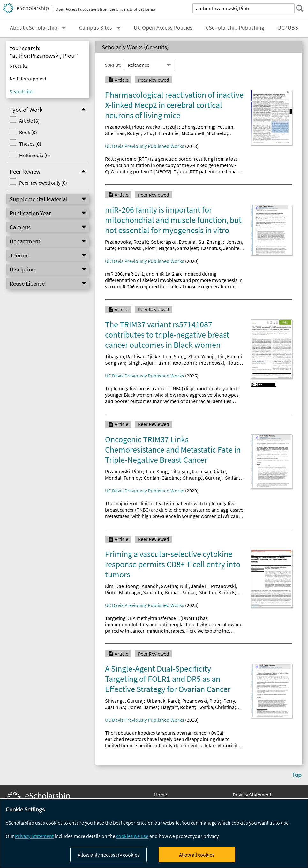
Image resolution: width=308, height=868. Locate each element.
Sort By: (113, 65)
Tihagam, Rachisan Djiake (132, 356)
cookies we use (132, 836)
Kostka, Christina (216, 707)
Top (297, 775)
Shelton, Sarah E (217, 592)
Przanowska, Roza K (126, 242)
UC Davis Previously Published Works (145, 146)
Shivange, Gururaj (202, 478)
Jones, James (143, 707)
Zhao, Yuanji (201, 356)
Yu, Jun (225, 127)
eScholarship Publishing (235, 28)
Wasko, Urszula (162, 127)
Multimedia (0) (35, 155)
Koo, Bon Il (184, 363)
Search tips (22, 91)
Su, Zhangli (211, 242)
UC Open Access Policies (163, 28)
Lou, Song (174, 356)
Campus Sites (96, 28)
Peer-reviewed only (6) (43, 183)
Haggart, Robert (178, 707)
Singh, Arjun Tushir (149, 363)
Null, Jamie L (194, 586)
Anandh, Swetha (159, 586)
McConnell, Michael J (204, 133)
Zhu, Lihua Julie (161, 133)
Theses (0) (30, 144)
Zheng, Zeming (198, 127)
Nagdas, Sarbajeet (178, 248)
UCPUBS (288, 28)
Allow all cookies (197, 855)
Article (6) (29, 121)
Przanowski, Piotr (124, 127)
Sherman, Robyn (123, 133)
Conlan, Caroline (162, 478)
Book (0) (28, 132)
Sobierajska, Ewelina (173, 242)
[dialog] (154, 834)
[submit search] (300, 8)
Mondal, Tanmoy (123, 478)
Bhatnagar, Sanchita (140, 592)
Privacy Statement (252, 795)
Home (161, 795)
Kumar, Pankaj (180, 592)
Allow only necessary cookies (109, 855)
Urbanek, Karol (163, 701)
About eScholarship (34, 28)
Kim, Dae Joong (122, 586)
